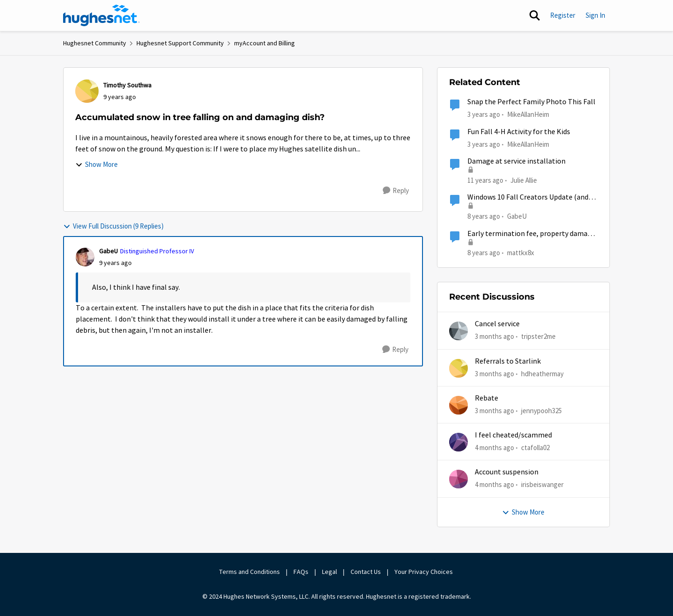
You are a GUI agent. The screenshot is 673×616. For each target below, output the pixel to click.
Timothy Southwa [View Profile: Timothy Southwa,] (127, 85)
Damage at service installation (516, 161)
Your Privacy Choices (424, 572)
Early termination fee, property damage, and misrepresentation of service (532, 234)
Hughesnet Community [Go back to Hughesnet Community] (95, 43)
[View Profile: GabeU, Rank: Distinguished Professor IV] (85, 257)
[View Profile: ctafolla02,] (458, 442)
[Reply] (396, 191)
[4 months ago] (494, 448)
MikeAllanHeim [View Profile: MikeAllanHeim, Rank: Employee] (528, 114)
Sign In (595, 15)
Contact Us (366, 572)
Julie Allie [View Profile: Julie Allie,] (524, 180)
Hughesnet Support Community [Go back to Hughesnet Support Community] (180, 43)
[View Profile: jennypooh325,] (458, 405)
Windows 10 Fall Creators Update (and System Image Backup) (528, 197)
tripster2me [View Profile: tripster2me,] (538, 336)
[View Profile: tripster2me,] (458, 331)
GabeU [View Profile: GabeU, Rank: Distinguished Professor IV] (108, 251)
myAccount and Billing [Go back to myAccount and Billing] (265, 43)
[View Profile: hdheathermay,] (458, 368)
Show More (97, 164)
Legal (329, 572)
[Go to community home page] (101, 15)
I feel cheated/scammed (513, 435)
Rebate (487, 398)
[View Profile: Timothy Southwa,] (87, 91)
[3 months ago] (494, 337)
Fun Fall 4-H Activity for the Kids (519, 132)
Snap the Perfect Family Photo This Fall (531, 102)
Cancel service (497, 324)
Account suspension (507, 472)
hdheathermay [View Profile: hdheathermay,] (542, 373)
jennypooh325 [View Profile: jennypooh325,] (541, 411)
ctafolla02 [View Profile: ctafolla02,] (535, 448)
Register (563, 15)
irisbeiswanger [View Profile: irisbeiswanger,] (542, 484)
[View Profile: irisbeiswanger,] (458, 479)
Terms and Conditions (250, 572)
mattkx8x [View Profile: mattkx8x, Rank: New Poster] (521, 252)
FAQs (301, 572)
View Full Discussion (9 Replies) (113, 226)
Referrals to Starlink (508, 361)
